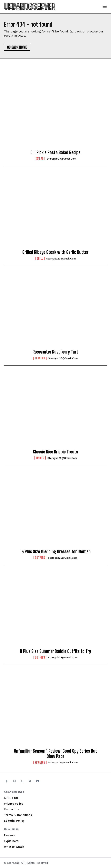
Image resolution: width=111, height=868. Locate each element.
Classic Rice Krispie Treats (55, 452)
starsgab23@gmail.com (61, 159)
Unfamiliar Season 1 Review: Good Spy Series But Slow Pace (55, 754)
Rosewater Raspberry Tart (55, 352)
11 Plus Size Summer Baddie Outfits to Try (55, 651)
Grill (40, 259)
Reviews (40, 762)
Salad (40, 159)
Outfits (40, 558)
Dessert (40, 358)
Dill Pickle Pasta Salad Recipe (55, 152)
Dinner (40, 458)
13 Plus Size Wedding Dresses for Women (55, 552)
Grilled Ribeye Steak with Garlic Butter (55, 252)
